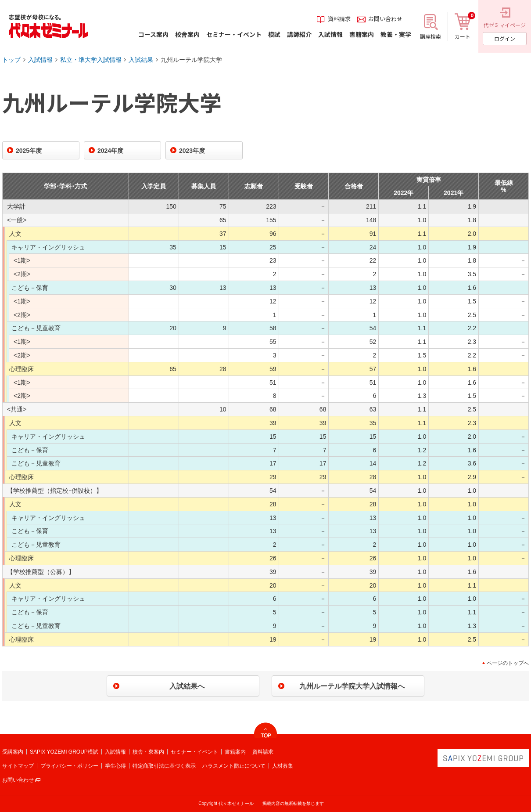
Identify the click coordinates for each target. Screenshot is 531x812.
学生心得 (115, 766)
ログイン (505, 38)
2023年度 (192, 151)
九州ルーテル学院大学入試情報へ (352, 686)
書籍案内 (235, 752)
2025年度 (29, 151)
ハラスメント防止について (234, 766)
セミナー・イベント (194, 752)
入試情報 (40, 60)
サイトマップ (18, 766)
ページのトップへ (508, 663)
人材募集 (283, 766)
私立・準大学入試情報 (91, 60)
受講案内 (13, 752)
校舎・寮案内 (148, 752)
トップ (11, 60)
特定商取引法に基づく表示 (164, 766)
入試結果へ (187, 686)
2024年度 (110, 151)
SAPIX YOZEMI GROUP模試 (64, 752)
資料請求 (263, 752)
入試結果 (141, 60)
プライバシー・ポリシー (69, 766)
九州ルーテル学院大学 (191, 60)
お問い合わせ (18, 780)
